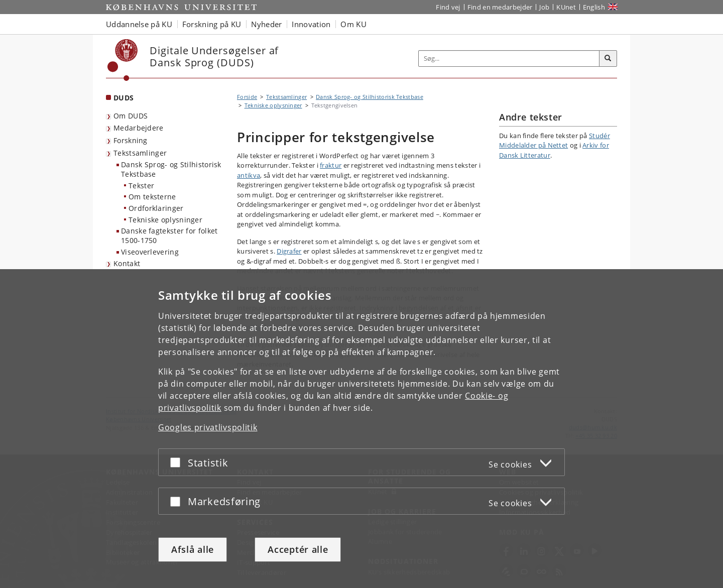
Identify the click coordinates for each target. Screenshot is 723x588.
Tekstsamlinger (140, 153)
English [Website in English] (594, 7)
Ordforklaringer (156, 208)
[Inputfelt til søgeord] (509, 58)
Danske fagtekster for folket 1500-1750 (169, 236)
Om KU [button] (353, 24)
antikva (249, 175)
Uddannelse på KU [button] (139, 24)
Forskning (131, 140)
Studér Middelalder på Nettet (555, 141)
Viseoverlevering (150, 252)
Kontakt (127, 263)
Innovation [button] (311, 24)
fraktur (331, 165)
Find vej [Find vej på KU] (448, 7)
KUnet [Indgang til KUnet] (566, 7)
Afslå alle (193, 549)
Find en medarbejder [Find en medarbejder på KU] (500, 7)
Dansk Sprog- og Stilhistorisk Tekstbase (171, 169)
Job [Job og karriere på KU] (544, 7)
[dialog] (361, 429)
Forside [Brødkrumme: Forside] (247, 97)
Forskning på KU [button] (212, 24)
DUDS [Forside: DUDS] (124, 98)
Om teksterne (152, 197)
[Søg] (608, 59)
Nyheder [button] (266, 24)
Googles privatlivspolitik (208, 427)
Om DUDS (131, 116)
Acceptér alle (298, 549)
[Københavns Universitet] (123, 60)
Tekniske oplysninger (165, 220)
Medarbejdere (139, 128)
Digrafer (289, 251)
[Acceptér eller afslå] (178, 462)
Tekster (141, 186)
